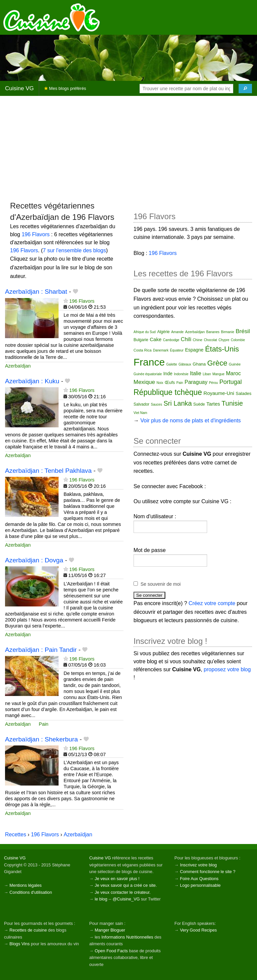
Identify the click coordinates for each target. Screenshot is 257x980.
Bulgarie (141, 340)
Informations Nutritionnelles (127, 937)
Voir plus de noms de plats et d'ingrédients (190, 421)
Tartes (213, 404)
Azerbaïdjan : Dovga (34, 560)
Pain (44, 724)
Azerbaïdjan (18, 366)
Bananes (213, 332)
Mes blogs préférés (65, 88)
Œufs (170, 382)
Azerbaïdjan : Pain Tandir (41, 650)
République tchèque (168, 392)
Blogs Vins (19, 944)
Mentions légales (25, 885)
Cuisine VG (19, 88)
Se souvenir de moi (161, 584)
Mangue (219, 374)
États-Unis (222, 349)
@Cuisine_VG (126, 899)
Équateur (177, 350)
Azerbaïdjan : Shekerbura (41, 739)
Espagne (194, 350)
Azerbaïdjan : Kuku (32, 381)
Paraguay (196, 382)
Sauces (156, 404)
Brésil (243, 331)
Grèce (217, 363)
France (149, 362)
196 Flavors (36, 234)
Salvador (141, 404)
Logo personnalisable (200, 885)
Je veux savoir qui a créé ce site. (126, 885)
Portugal (231, 382)
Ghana (199, 364)
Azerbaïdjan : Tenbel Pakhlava (48, 471)
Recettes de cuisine (28, 930)
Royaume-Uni (219, 393)
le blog (101, 899)
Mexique (144, 382)
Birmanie (227, 332)
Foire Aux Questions (199, 879)
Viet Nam (140, 413)
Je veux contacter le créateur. (123, 892)
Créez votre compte (212, 603)
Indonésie (181, 374)
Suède (199, 404)
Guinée (235, 364)
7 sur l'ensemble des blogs (74, 250)
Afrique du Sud (145, 332)
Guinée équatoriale (148, 374)
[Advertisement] (128, 148)
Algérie (163, 332)
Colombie (238, 340)
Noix (160, 383)
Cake (155, 339)
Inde (168, 374)
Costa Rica (143, 350)
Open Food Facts (111, 951)
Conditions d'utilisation (31, 892)
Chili (186, 339)
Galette (172, 364)
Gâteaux (185, 364)
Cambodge (171, 340)
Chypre (224, 340)
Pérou (213, 383)
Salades (243, 393)
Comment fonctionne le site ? (208, 872)
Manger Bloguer (110, 930)
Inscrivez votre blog (198, 865)
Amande (177, 332)
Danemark (161, 350)
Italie (196, 373)
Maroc (233, 373)
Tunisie (232, 403)
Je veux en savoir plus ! (117, 879)
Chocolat (210, 340)
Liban (207, 374)
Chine (198, 340)
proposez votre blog (227, 669)
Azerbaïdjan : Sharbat (36, 292)
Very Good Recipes (198, 930)
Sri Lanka (178, 403)
